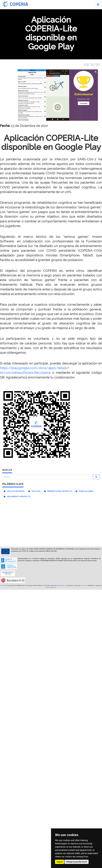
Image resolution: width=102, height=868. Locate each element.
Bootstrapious (62, 585)
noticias (34, 491)
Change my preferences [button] (76, 862)
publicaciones (84, 491)
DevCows (84, 585)
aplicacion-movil (14, 491)
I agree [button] (60, 862)
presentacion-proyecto (58, 491)
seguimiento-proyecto (17, 497)
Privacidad (4, 585)
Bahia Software (51, 587)
